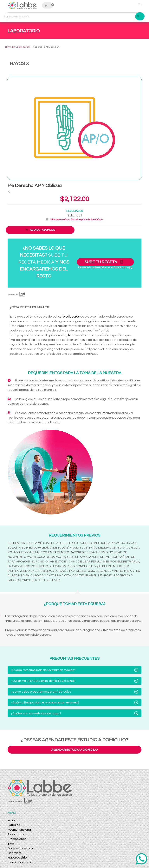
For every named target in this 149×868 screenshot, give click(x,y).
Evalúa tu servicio (20, 862)
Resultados (16, 834)
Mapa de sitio (17, 858)
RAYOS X (27, 47)
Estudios (14, 825)
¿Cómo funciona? (20, 830)
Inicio (11, 820)
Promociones (17, 839)
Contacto (15, 853)
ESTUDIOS (17, 47)
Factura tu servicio (21, 848)
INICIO (8, 47)
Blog (11, 844)
